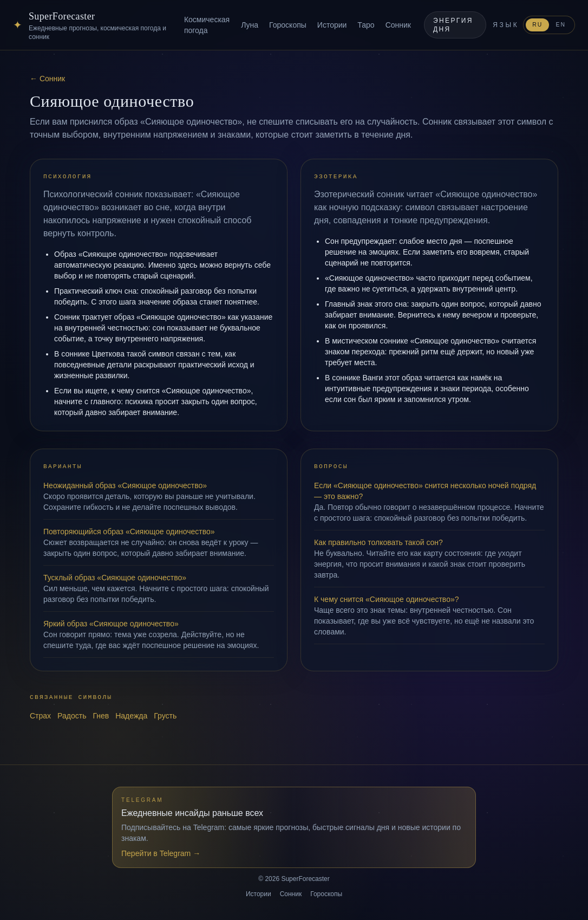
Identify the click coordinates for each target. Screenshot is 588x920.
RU (537, 25)
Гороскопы (288, 25)
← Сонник (47, 79)
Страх (40, 716)
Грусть (165, 716)
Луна (250, 25)
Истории (332, 25)
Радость (72, 716)
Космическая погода (207, 25)
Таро (366, 25)
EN (561, 25)
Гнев (101, 716)
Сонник (398, 25)
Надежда (131, 716)
